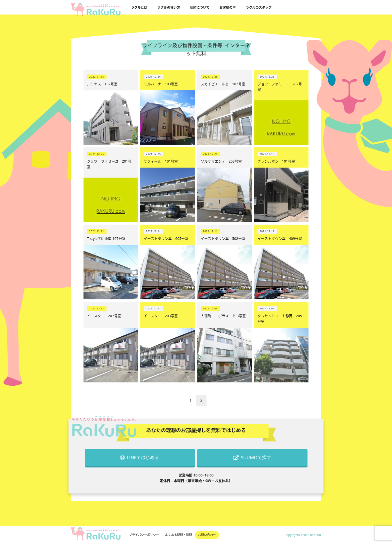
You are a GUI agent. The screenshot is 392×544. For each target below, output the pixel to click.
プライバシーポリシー (144, 535)
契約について (200, 7)
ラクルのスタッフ (259, 7)
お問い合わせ (207, 535)
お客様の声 (228, 7)
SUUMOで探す (252, 457)
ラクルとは (139, 7)
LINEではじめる (140, 457)
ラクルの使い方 (169, 7)
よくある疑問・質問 (178, 535)
